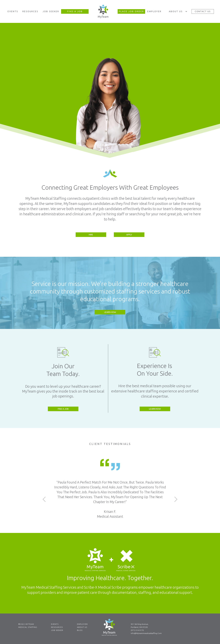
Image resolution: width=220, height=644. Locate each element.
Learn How (110, 312)
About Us (82, 627)
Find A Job (75, 11)
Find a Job (63, 409)
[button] (177, 11)
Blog (80, 630)
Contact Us (203, 11)
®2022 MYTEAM (26, 624)
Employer (154, 11)
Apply (129, 235)
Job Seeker (51, 11)
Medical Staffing (28, 627)
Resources (30, 11)
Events (13, 11)
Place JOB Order (131, 11)
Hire (91, 235)
